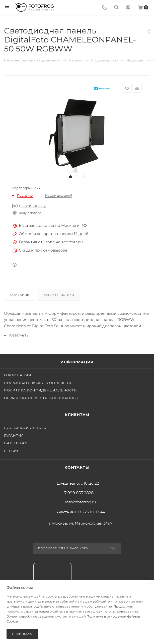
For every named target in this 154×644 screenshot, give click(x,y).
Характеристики (59, 295)
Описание (20, 295)
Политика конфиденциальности (41, 390)
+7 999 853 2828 (78, 493)
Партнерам (16, 443)
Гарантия (14, 435)
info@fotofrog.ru (81, 502)
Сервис (12, 451)
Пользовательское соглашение (39, 383)
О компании (18, 375)
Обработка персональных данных (41, 398)
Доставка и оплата (25, 428)
